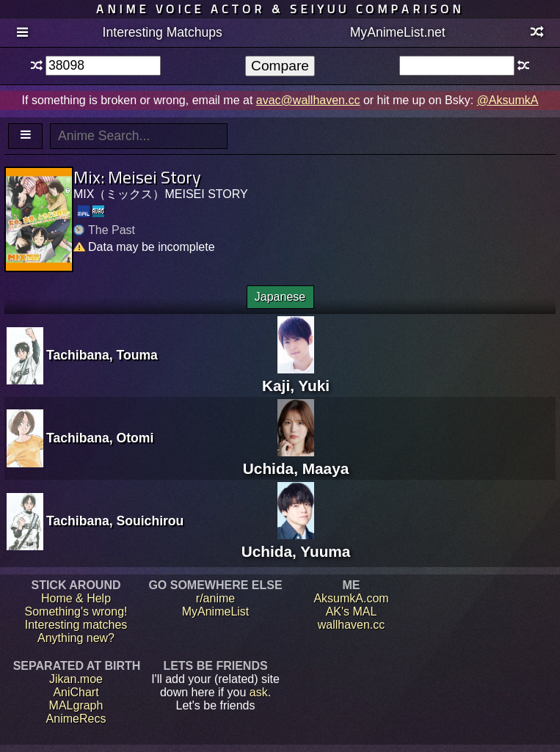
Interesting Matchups (163, 32)
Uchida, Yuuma (296, 543)
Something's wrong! (76, 612)
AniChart (76, 692)
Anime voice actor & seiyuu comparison (280, 9)
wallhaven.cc (352, 625)
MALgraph (76, 705)
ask (259, 692)
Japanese (280, 297)
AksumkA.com (351, 598)
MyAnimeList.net (398, 32)
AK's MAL (352, 612)
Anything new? (76, 638)
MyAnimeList (216, 612)
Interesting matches (76, 625)
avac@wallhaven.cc (308, 100)
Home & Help (76, 598)
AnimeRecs (76, 719)
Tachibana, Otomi (100, 438)
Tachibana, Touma (102, 355)
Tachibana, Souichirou (115, 521)
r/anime (215, 598)
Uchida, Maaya (296, 460)
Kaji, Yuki (296, 377)
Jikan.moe (76, 679)
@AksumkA (508, 100)
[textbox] (103, 66)
